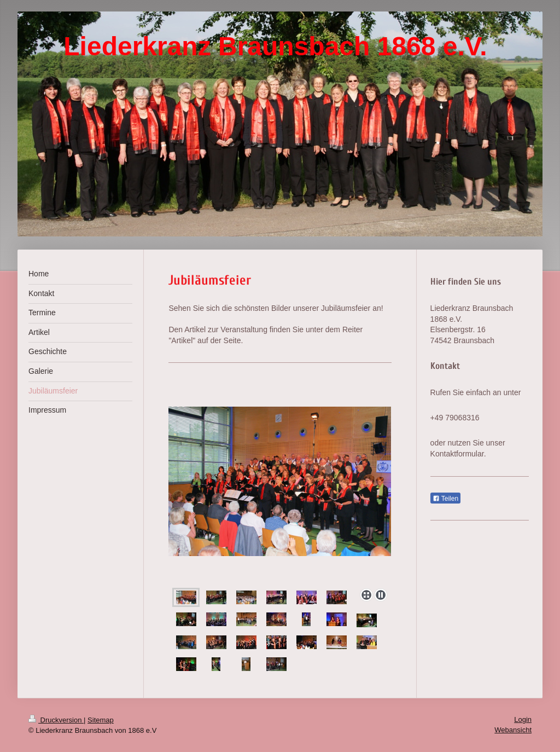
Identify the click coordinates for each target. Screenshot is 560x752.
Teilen (445, 499)
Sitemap (101, 720)
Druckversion (56, 720)
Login (523, 719)
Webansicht (513, 730)
